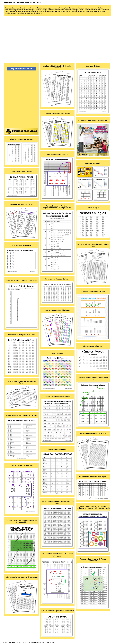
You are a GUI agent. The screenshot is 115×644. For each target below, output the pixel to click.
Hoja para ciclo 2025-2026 (22, 280)
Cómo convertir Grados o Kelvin (93, 245)
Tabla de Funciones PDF (22, 521)
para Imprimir (22, 171)
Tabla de (22, 382)
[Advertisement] (57, 38)
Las (22, 335)
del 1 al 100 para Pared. (93, 121)
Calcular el (22, 245)
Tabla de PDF (93, 378)
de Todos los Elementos (57, 67)
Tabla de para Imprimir (93, 477)
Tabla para (93, 560)
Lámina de (57, 310)
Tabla (57, 353)
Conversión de (57, 279)
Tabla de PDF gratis (57, 502)
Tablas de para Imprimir (57, 611)
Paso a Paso (57, 113)
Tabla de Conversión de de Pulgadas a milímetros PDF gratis (93, 507)
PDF (57, 154)
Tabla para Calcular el (22, 577)
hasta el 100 (22, 204)
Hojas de (93, 291)
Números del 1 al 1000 (93, 346)
